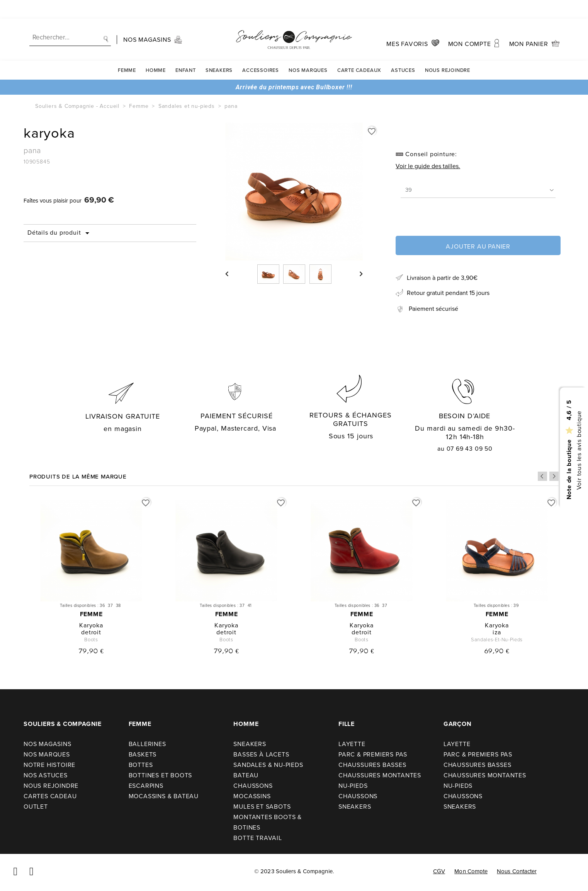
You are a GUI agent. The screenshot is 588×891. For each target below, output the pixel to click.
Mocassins (252, 796)
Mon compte (471, 871)
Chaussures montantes (380, 775)
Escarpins (146, 786)
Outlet (36, 807)
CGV (439, 871)
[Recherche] (70, 19)
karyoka (91, 625)
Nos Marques (308, 51)
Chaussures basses (372, 765)
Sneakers (219, 51)
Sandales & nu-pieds (268, 765)
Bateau (246, 775)
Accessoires (261, 51)
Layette (352, 744)
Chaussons (253, 786)
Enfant (186, 51)
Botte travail (257, 838)
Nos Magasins (48, 744)
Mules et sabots (262, 807)
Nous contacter (517, 871)
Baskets (143, 754)
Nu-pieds (353, 786)
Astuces (403, 51)
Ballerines (147, 744)
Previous (542, 476)
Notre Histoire (49, 765)
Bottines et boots (161, 775)
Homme (156, 51)
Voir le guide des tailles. (428, 166)
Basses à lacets (261, 754)
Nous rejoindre (448, 51)
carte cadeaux (359, 51)
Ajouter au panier (478, 246)
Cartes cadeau (50, 796)
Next (554, 476)
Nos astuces (46, 775)
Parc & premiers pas (373, 754)
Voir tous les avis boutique (579, 450)
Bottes (141, 765)
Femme (127, 51)
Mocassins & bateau (164, 796)
